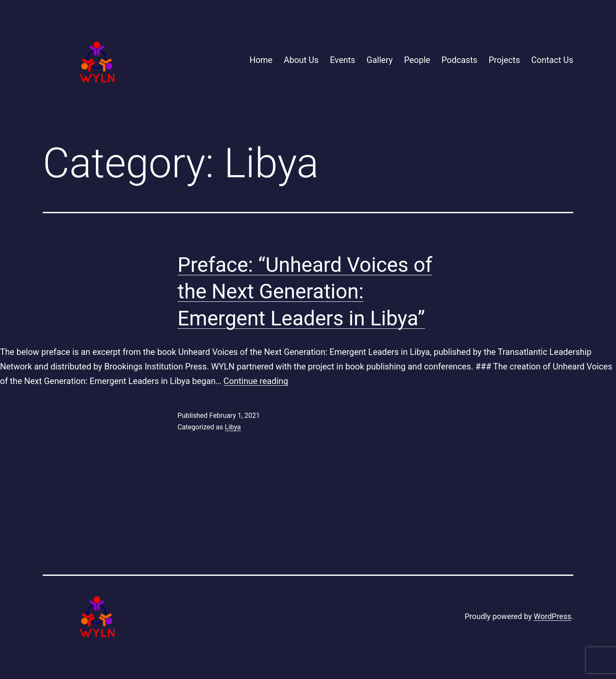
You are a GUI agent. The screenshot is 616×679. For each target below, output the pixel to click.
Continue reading (256, 381)
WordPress (552, 616)
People (417, 60)
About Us (301, 60)
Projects (504, 60)
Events (342, 60)
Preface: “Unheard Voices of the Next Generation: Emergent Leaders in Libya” (305, 292)
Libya (233, 427)
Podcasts (459, 60)
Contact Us (552, 60)
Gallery (380, 60)
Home (261, 60)
